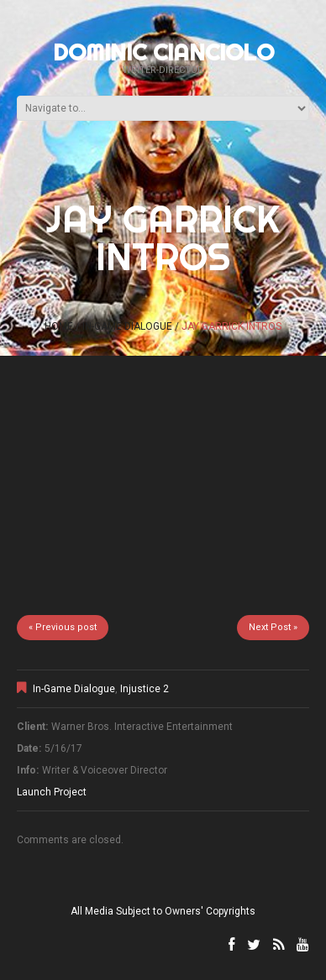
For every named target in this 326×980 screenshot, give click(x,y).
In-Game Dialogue (127, 326)
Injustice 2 (145, 689)
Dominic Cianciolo (163, 52)
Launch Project (52, 792)
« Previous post (63, 627)
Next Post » (273, 627)
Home (59, 326)
